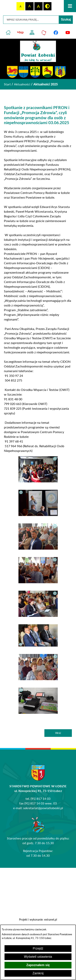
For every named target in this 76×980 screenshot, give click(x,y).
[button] (38, 481)
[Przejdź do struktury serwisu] (32, 33)
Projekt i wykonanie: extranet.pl (38, 920)
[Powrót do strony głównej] (7, 84)
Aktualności (22, 84)
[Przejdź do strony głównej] (8, 33)
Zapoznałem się (38, 965)
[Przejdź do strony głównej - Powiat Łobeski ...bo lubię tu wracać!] (38, 51)
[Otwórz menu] (70, 6)
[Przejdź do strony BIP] (20, 33)
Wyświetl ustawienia (38, 957)
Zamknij (38, 973)
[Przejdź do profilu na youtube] (68, 33)
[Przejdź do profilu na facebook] (56, 33)
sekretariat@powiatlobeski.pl (43, 808)
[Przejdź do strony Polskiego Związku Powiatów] (44, 33)
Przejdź (38, 948)
